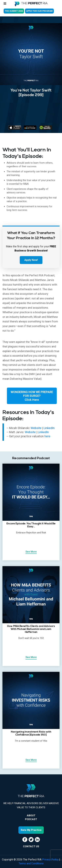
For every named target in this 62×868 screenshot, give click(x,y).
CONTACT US (31, 846)
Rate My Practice (31, 830)
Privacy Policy (50, 860)
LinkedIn (49, 428)
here (47, 436)
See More (31, 552)
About (31, 815)
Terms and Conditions (31, 863)
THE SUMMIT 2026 (14, 11)
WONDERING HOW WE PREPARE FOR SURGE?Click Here (32, 396)
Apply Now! (31, 260)
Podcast (31, 819)
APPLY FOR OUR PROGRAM (39, 11)
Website (36, 428)
